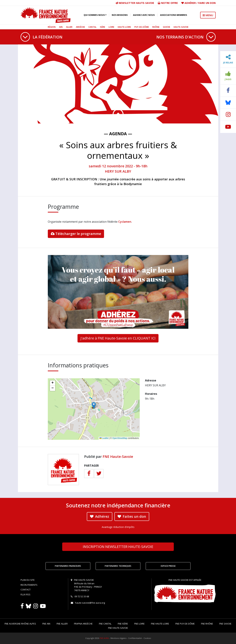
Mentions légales (118, 638)
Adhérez (100, 516)
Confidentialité (135, 638)
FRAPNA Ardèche (83, 624)
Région (52, 27)
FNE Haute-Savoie (118, 457)
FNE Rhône (207, 624)
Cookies (147, 638)
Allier (69, 27)
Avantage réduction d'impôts (118, 527)
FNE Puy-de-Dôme (185, 624)
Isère (103, 27)
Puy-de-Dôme (142, 27)
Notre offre (168, 3)
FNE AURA (104, 638)
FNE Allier (62, 624)
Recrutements (29, 585)
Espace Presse (168, 566)
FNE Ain (46, 624)
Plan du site (28, 580)
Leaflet (104, 438)
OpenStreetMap (120, 438)
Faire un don (207, 3)
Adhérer (190, 3)
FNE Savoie (225, 624)
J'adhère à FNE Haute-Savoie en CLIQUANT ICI (118, 338)
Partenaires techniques (118, 566)
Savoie (167, 27)
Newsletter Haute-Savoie (135, 3)
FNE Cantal (105, 624)
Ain (61, 27)
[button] (94, 405)
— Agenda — (118, 134)
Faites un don (132, 516)
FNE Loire (139, 624)
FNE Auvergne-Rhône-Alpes (20, 624)
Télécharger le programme (76, 234)
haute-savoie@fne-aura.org (90, 603)
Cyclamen (125, 222)
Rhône (156, 27)
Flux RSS (25, 594)
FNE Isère (123, 624)
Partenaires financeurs (68, 566)
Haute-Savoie (181, 27)
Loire (111, 27)
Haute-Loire (124, 27)
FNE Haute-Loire (160, 624)
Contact (26, 590)
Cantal (92, 27)
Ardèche (80, 27)
